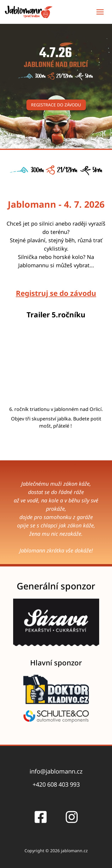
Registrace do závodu (56, 105)
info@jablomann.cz (56, 771)
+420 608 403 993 (56, 784)
